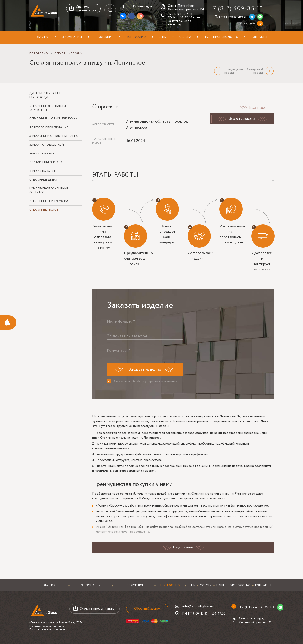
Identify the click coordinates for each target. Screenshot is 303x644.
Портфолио (136, 37)
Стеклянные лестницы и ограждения (48, 108)
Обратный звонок (147, 609)
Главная (42, 37)
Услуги (185, 37)
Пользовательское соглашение (47, 630)
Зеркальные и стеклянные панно (54, 136)
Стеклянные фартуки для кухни (54, 119)
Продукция (104, 37)
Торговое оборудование (49, 128)
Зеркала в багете (42, 154)
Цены (163, 37)
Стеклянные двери (43, 180)
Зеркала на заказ (42, 171)
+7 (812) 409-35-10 (236, 9)
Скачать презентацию (87, 9)
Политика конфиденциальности (48, 626)
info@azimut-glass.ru (142, 6)
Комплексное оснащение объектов (49, 191)
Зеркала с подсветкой (47, 145)
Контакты (259, 37)
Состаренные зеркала (46, 162)
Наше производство (221, 37)
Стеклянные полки (44, 210)
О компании (72, 37)
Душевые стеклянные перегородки (45, 96)
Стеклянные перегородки (49, 201)
